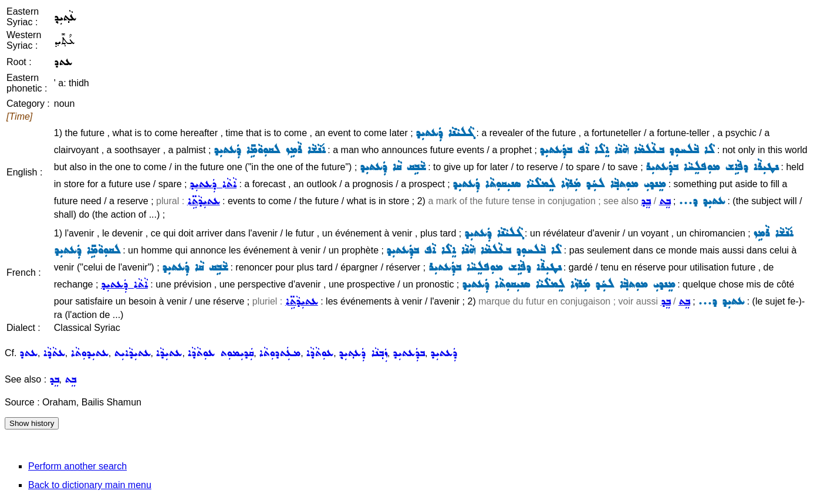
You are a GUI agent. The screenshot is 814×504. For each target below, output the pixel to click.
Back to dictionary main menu (90, 485)
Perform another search (77, 466)
